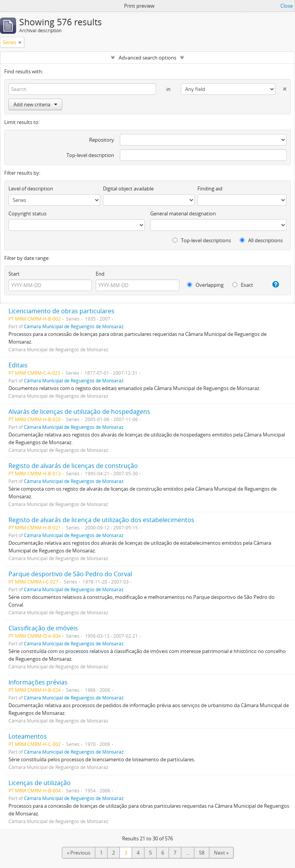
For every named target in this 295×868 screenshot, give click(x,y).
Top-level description (90, 155)
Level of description (31, 188)
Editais (18, 365)
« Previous (79, 853)
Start (14, 274)
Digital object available (128, 188)
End (100, 274)
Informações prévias (38, 682)
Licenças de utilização (40, 783)
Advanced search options (147, 58)
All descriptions (261, 240)
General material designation (183, 213)
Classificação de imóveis (43, 628)
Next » (221, 853)
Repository (102, 140)
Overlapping (205, 285)
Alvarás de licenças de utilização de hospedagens (79, 412)
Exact (243, 285)
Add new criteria (35, 104)
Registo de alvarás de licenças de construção (73, 466)
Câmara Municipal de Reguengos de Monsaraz (74, 326)
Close (287, 6)
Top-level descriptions (202, 240)
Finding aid (210, 188)
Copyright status (27, 213)
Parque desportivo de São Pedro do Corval (70, 574)
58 (202, 853)
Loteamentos (28, 736)
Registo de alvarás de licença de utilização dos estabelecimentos (101, 520)
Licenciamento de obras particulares (61, 311)
